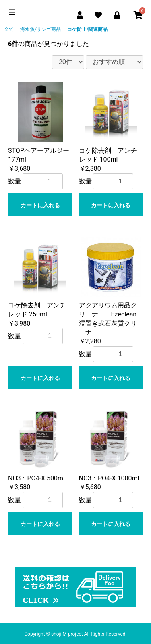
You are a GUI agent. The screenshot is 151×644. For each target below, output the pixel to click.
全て (9, 29)
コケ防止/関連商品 (87, 29)
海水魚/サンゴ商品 (40, 29)
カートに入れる (40, 205)
